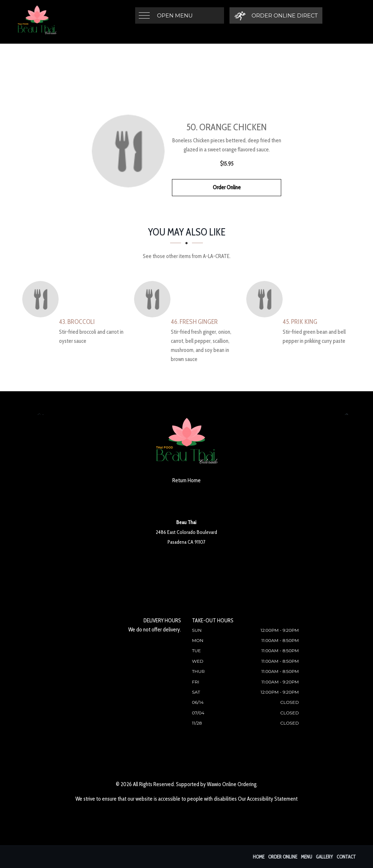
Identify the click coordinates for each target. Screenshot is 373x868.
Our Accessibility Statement (268, 799)
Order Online (227, 187)
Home (259, 857)
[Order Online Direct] (276, 15)
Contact (346, 857)
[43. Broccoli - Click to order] (42, 299)
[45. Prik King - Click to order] (266, 299)
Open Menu (175, 15)
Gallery (324, 857)
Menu (307, 857)
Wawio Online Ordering (232, 784)
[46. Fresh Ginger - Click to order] (154, 299)
